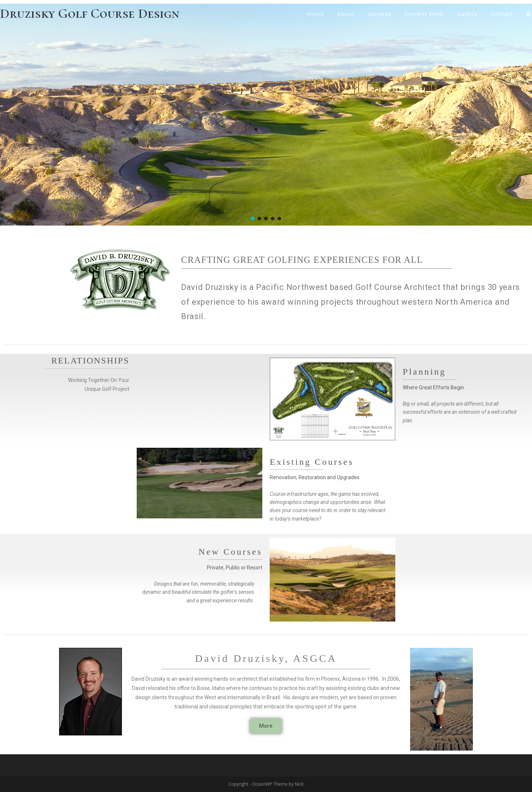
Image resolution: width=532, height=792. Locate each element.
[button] (266, 726)
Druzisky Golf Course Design (90, 13)
